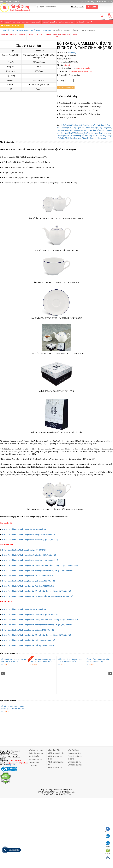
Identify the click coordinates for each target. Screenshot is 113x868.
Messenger (108, 830)
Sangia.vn (11, 765)
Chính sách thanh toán (56, 753)
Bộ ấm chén (35, 30)
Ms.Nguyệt (108, 837)
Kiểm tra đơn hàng (105, 2)
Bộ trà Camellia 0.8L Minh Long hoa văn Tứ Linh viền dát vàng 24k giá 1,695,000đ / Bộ (37, 591)
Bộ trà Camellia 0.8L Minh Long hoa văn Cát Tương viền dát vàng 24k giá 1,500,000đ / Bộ (38, 596)
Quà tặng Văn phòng (69, 128)
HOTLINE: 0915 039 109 (9, 2)
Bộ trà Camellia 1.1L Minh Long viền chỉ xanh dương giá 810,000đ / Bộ (30, 614)
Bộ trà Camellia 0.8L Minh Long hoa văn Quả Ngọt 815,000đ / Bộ (28, 586)
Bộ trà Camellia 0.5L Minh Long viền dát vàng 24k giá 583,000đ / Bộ (29, 534)
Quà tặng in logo (63, 135)
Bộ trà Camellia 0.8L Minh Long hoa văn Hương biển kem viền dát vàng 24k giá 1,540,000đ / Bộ (40, 565)
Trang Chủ (5, 30)
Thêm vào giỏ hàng (66, 87)
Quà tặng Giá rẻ (91, 135)
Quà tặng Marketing (65, 138)
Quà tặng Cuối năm (80, 130)
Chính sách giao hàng (56, 767)
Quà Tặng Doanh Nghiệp (20, 30)
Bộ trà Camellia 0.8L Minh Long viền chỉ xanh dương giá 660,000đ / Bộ (30, 560)
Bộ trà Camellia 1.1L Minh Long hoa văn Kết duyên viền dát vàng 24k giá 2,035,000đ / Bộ (37, 625)
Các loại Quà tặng (50, 22)
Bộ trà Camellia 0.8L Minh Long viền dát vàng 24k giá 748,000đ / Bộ (29, 555)
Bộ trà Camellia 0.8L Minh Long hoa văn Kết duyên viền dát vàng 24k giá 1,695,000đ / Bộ (37, 571)
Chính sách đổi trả (74, 762)
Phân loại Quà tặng (67, 22)
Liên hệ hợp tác (34, 762)
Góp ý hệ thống (34, 756)
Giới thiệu (81, 22)
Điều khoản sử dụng (36, 750)
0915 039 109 (108, 851)
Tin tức (90, 22)
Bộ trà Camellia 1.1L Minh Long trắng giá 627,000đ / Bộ (24, 609)
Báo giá (108, 844)
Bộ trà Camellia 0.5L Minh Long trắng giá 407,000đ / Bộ (24, 529)
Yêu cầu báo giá (88, 2)
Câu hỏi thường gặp (35, 759)
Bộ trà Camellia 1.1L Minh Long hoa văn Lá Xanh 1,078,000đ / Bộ (28, 630)
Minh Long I (47, 30)
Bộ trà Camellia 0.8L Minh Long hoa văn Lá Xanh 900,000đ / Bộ (27, 576)
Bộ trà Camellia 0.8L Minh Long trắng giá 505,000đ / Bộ (24, 550)
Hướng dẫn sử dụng (36, 753)
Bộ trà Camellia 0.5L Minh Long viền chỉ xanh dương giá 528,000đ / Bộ (30, 540)
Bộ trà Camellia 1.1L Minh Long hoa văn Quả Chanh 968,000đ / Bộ (29, 640)
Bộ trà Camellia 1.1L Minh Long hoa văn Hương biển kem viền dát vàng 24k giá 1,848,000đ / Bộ (40, 620)
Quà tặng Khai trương (98, 138)
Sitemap (33, 765)
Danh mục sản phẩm (12, 22)
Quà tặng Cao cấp (87, 133)
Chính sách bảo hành (75, 765)
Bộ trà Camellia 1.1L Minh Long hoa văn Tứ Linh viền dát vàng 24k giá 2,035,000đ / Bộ (37, 635)
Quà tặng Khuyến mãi (87, 125)
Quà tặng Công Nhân (103, 128)
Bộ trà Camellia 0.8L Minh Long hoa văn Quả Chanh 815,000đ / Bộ (28, 581)
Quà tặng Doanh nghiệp (31, 22)
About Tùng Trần (54, 750)
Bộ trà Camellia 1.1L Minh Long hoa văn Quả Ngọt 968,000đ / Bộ (28, 645)
